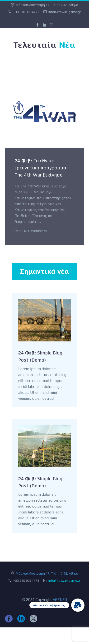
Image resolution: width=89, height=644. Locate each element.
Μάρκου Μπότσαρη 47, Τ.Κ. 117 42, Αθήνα (47, 573)
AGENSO (60, 600)
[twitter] (33, 619)
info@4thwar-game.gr (65, 12)
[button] (78, 605)
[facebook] (9, 619)
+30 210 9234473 (26, 12)
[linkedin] (21, 619)
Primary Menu (80, 35)
